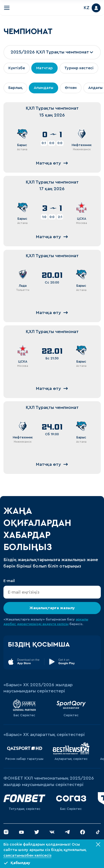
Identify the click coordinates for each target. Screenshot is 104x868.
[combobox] (52, 52)
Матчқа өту (52, 163)
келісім (63, 624)
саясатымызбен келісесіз (27, 855)
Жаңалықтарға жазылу (52, 608)
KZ (87, 8)
